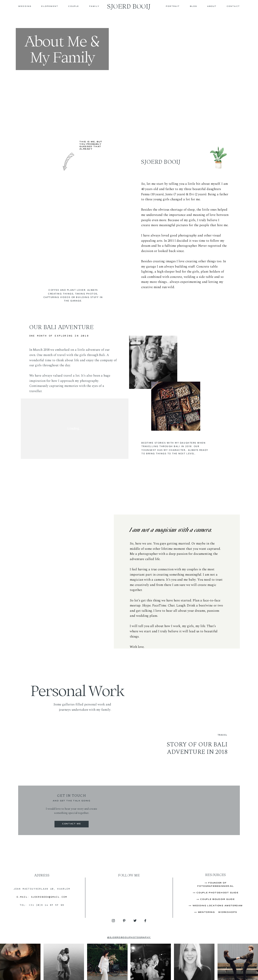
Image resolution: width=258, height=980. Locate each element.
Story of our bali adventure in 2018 (197, 748)
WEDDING (25, 6)
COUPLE (74, 6)
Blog (194, 6)
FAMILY (94, 6)
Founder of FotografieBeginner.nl (165, 294)
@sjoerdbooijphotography (129, 938)
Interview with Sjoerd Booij (161, 299)
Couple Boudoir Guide (217, 899)
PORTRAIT (173, 6)
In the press (149, 289)
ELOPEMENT (50, 6)
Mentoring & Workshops (218, 912)
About (212, 6)
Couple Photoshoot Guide (217, 893)
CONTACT (233, 6)
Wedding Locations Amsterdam (218, 906)
